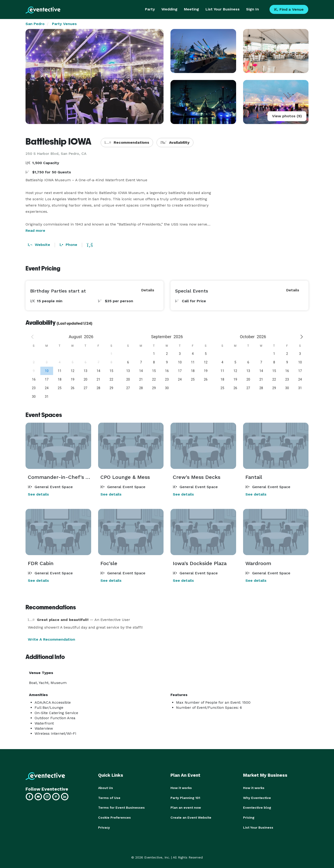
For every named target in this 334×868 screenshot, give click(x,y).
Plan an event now (186, 807)
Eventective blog (257, 807)
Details (148, 290)
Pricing (249, 817)
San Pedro (35, 24)
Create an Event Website (191, 817)
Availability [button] (175, 142)
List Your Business (223, 9)
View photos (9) (287, 116)
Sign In (252, 9)
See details (38, 494)
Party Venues (64, 24)
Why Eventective (257, 798)
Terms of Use (109, 798)
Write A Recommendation (51, 639)
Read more (35, 231)
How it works (181, 788)
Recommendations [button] (127, 142)
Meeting (191, 9)
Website (39, 245)
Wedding (169, 9)
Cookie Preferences (114, 817)
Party (150, 9)
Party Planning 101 (185, 798)
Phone (68, 245)
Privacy (104, 827)
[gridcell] (47, 371)
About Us (106, 788)
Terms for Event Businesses (121, 807)
